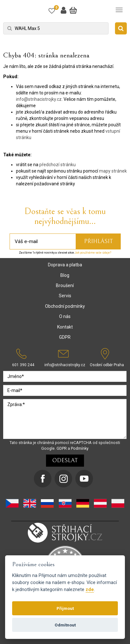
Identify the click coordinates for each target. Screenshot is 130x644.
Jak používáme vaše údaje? (93, 253)
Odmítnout (65, 625)
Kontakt (65, 327)
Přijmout (65, 608)
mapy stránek (113, 171)
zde (90, 590)
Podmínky (80, 448)
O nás (65, 316)
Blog (65, 275)
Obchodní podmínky (65, 306)
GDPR (65, 337)
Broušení (65, 285)
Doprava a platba (65, 265)
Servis (65, 296)
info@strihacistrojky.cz (39, 99)
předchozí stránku (57, 165)
